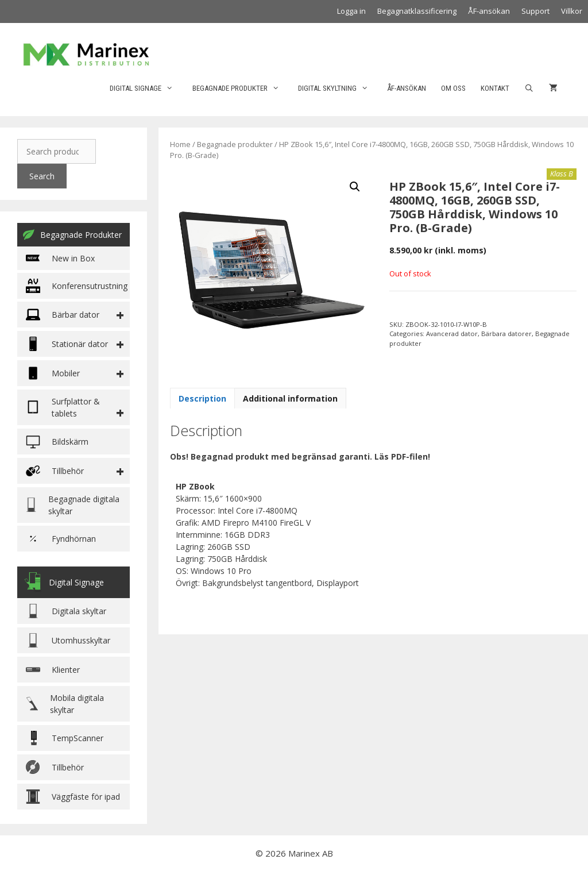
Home (180, 144)
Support (535, 11)
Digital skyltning (339, 88)
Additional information (290, 398)
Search (42, 176)
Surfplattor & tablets (63, 407)
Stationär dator (67, 344)
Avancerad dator (452, 334)
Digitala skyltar (66, 611)
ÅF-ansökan (489, 11)
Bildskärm (57, 442)
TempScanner (65, 738)
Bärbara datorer (506, 334)
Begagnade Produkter (72, 234)
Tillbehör (55, 767)
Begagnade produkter (241, 88)
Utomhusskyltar (68, 640)
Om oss (453, 88)
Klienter (53, 670)
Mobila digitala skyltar (65, 704)
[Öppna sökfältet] (529, 88)
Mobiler (53, 373)
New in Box (60, 258)
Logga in (351, 11)
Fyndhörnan (61, 539)
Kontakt (495, 88)
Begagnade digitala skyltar (73, 505)
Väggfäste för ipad (73, 797)
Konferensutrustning (77, 286)
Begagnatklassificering (417, 11)
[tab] (202, 398)
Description (202, 398)
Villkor (572, 11)
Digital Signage (147, 88)
